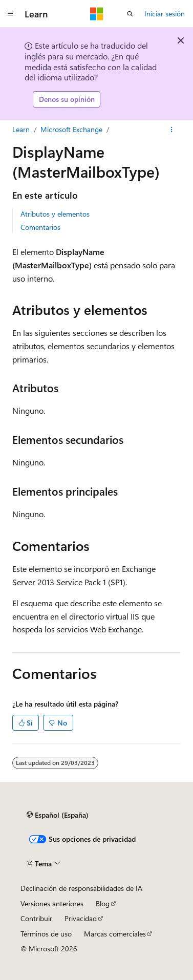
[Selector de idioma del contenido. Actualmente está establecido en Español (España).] (58, 815)
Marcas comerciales (115, 934)
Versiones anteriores (52, 903)
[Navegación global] (10, 14)
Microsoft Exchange (71, 129)
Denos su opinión (67, 99)
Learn (21, 129)
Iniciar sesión (165, 14)
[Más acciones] (172, 130)
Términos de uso (46, 934)
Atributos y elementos (55, 214)
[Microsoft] (97, 14)
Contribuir (36, 918)
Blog (103, 903)
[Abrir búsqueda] (130, 14)
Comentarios (40, 227)
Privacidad (81, 918)
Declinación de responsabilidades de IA (81, 888)
